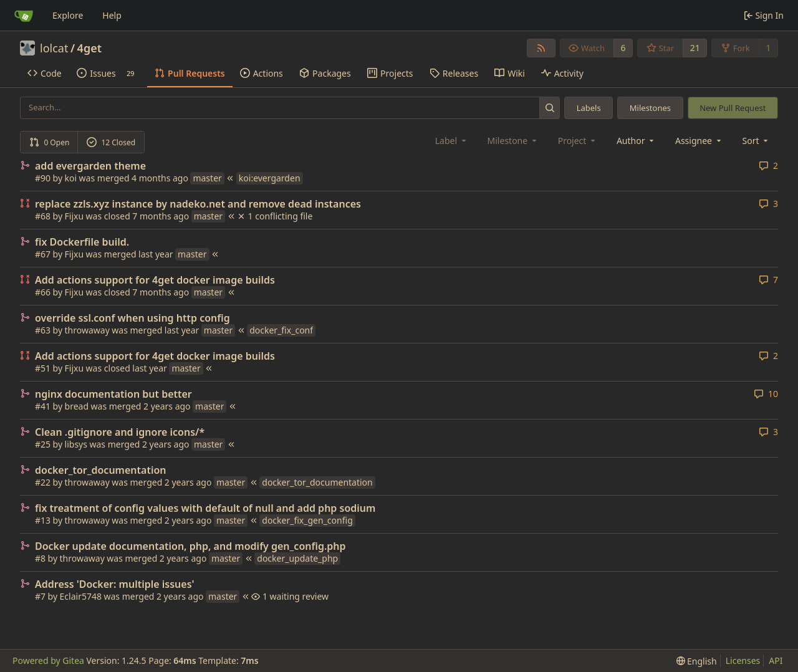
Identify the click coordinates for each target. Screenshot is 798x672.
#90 (43, 178)
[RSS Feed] (541, 48)
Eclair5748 (81, 596)
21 (695, 48)
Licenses (743, 660)
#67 (43, 254)
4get (89, 48)
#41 (43, 406)
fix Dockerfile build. (82, 242)
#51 (43, 368)
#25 (43, 444)
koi (71, 178)
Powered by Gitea (48, 660)
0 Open (50, 142)
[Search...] (550, 108)
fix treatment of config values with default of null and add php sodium (205, 508)
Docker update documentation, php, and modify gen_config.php (190, 546)
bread (77, 406)
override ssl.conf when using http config (132, 318)
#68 (43, 216)
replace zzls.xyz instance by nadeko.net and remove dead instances (198, 204)
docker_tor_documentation (101, 470)
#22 (43, 482)
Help (112, 15)
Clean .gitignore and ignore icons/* (120, 432)
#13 (43, 520)
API (776, 660)
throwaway (87, 330)
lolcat (54, 48)
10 (766, 394)
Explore (68, 15)
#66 (43, 292)
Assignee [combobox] (699, 141)
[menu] (757, 141)
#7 (40, 596)
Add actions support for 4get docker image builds (155, 280)
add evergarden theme (90, 166)
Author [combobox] (636, 141)
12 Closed (111, 142)
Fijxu (75, 216)
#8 (40, 558)
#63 (43, 330)
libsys (76, 444)
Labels (589, 108)
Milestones (650, 108)
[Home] (24, 16)
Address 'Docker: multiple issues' (115, 584)
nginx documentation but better (113, 394)
